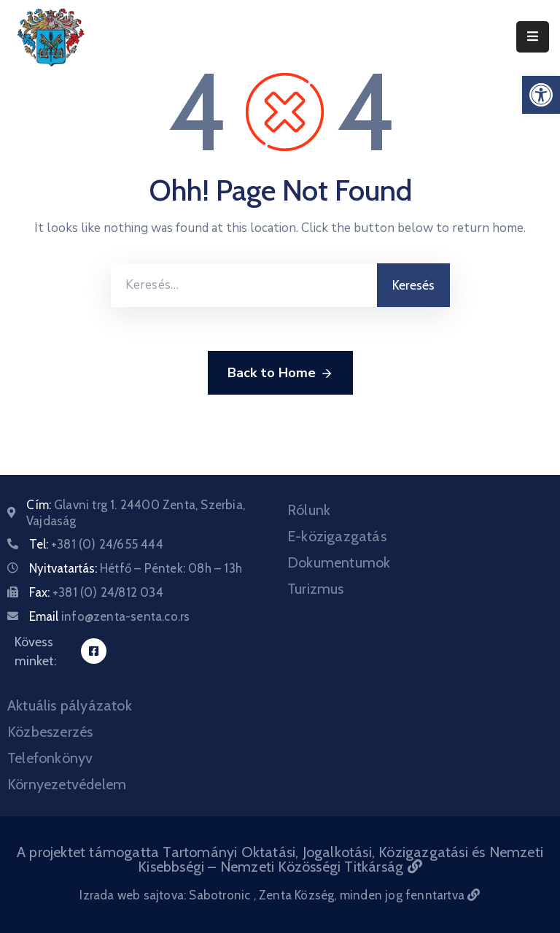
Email (109, 616)
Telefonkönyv (50, 758)
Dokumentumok (339, 562)
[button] (541, 95)
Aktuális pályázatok (70, 705)
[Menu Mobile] (533, 37)
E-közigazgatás (337, 536)
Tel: (96, 544)
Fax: (96, 592)
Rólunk (309, 510)
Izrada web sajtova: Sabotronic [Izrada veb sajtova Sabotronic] (166, 895)
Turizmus (316, 589)
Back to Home (280, 373)
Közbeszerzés (50, 732)
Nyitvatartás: (136, 568)
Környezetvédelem (67, 784)
